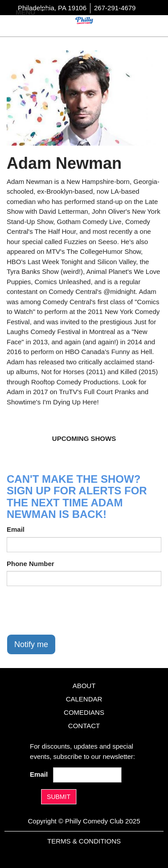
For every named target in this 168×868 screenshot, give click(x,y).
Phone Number (31, 564)
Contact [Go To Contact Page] (84, 726)
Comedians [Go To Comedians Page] (84, 712)
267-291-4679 (115, 8)
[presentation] (74, 610)
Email (16, 529)
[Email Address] (88, 775)
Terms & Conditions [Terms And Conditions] (84, 841)
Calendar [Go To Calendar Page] (84, 699)
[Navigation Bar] (45, 12)
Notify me (31, 644)
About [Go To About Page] (84, 686)
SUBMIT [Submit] (59, 797)
